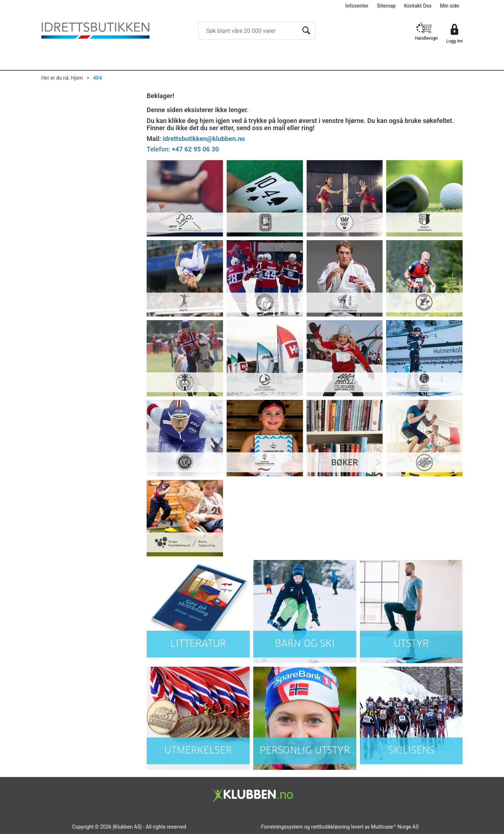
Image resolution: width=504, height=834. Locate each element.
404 (97, 78)
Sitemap (386, 6)
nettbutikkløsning (331, 827)
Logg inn (455, 41)
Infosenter (357, 6)
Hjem (77, 78)
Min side (449, 6)
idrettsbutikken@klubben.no (204, 139)
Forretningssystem (282, 827)
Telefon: (183, 149)
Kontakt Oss (418, 6)
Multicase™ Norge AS (395, 827)
